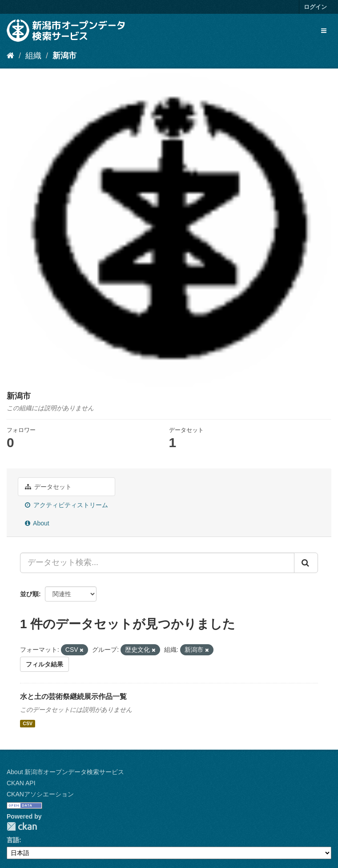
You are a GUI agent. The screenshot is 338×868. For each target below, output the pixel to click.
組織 (33, 56)
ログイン (315, 7)
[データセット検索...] (157, 563)
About (37, 523)
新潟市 (64, 56)
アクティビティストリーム (66, 505)
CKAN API (21, 783)
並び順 (29, 594)
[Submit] (306, 563)
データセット (48, 487)
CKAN (22, 826)
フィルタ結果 (44, 664)
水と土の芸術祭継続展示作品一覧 (73, 696)
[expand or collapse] (324, 31)
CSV (28, 723)
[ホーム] (10, 56)
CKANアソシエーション (40, 794)
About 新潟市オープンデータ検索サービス (65, 772)
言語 (13, 840)
